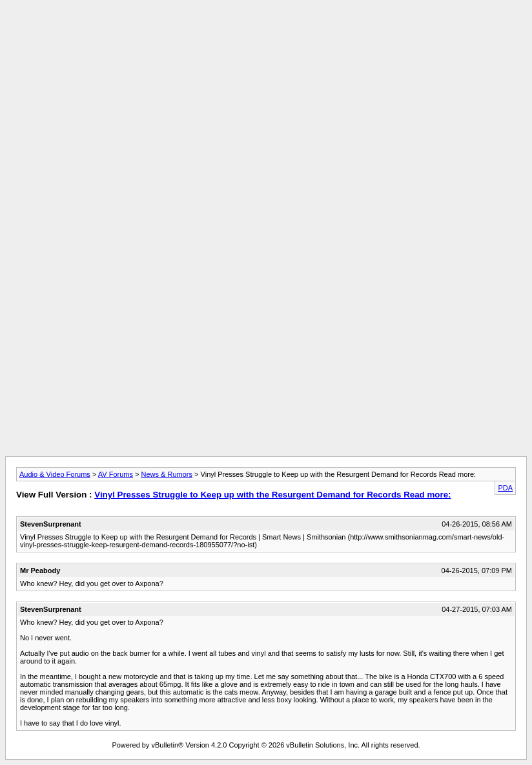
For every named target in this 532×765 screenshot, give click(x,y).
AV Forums (116, 474)
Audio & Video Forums (55, 474)
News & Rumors (167, 474)
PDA (505, 488)
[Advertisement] (266, 34)
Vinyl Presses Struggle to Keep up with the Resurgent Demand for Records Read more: (272, 495)
